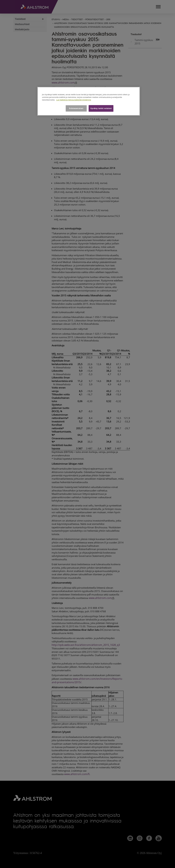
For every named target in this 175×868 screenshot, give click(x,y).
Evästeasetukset (76, 108)
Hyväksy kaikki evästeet (101, 108)
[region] (89, 101)
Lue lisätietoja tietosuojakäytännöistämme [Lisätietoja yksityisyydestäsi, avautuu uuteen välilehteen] (74, 100)
